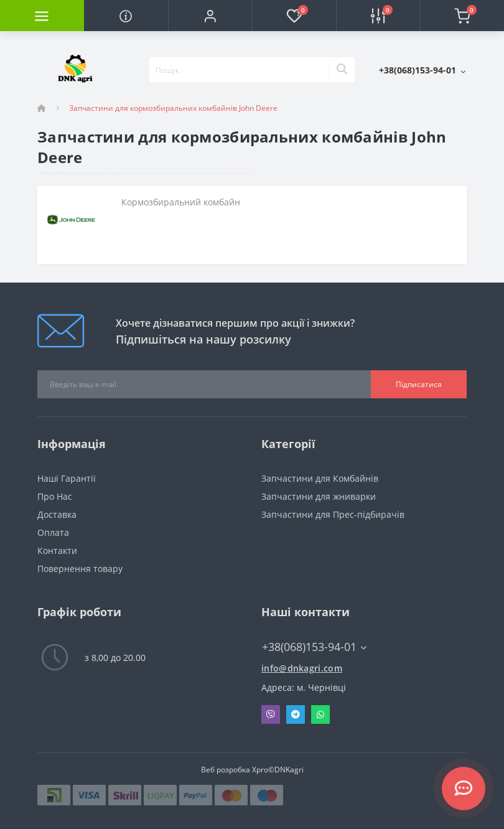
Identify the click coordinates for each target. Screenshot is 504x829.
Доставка (57, 514)
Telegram (296, 714)
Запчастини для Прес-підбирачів (333, 514)
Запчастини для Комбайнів (320, 478)
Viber (271, 714)
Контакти (57, 550)
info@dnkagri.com (302, 668)
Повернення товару (80, 569)
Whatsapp (320, 714)
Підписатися (419, 384)
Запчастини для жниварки (319, 496)
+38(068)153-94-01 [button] (314, 647)
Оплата (53, 532)
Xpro (260, 770)
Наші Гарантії (67, 478)
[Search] (342, 70)
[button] (210, 16)
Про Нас (55, 496)
